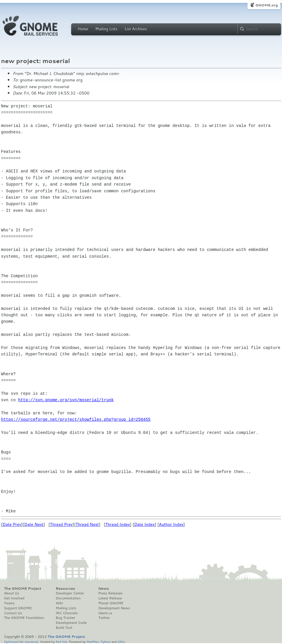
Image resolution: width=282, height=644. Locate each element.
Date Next (34, 524)
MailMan (93, 642)
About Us (12, 593)
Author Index (171, 524)
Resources (65, 589)
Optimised (11, 642)
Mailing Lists (106, 29)
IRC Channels (67, 613)
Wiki (59, 603)
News (104, 589)
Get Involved (14, 598)
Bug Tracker (65, 618)
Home (83, 29)
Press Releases (110, 593)
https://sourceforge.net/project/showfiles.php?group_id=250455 (76, 419)
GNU (121, 642)
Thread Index (118, 524)
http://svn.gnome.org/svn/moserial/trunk (66, 400)
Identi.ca (105, 613)
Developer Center (70, 593)
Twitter (104, 618)
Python (106, 642)
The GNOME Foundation (24, 618)
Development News (114, 608)
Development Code (71, 623)
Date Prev (12, 524)
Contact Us (13, 613)
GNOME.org (266, 5)
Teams (9, 603)
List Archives (136, 29)
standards (31, 642)
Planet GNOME (111, 603)
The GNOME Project (23, 589)
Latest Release (110, 598)
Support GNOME (18, 608)
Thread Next (87, 524)
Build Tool (64, 628)
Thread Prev (61, 524)
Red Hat (61, 642)
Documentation (68, 598)
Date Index (144, 524)
